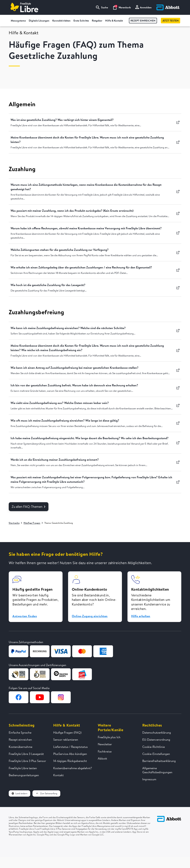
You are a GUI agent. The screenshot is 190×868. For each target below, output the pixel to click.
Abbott (102, 758)
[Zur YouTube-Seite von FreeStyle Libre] (40, 697)
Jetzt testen (171, 21)
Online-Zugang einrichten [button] (90, 616)
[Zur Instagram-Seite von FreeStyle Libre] (61, 697)
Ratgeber (97, 21)
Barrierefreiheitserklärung (159, 761)
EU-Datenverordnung (156, 740)
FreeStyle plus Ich (109, 737)
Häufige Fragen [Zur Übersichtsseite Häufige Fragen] (32, 523)
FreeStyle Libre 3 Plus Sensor (27, 761)
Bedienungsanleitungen (24, 775)
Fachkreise (105, 751)
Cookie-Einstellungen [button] (156, 754)
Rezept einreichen (143, 21)
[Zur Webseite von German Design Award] (19, 674)
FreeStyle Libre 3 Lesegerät (26, 754)
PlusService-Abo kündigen (70, 754)
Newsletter (105, 744)
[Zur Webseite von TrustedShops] (61, 674)
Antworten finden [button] (25, 616)
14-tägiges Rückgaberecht (70, 761)
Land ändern (19, 793)
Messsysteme (18, 21)
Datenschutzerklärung (157, 732)
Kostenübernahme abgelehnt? (73, 768)
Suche (102, 7)
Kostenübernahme (21, 747)
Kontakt (58, 775)
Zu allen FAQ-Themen (29, 507)
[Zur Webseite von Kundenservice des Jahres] (82, 674)
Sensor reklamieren (66, 740)
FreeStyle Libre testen (23, 768)
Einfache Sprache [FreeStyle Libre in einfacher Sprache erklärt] (20, 732)
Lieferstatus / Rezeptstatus (71, 747)
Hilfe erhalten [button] (141, 616)
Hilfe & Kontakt (114, 21)
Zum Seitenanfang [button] (46, 793)
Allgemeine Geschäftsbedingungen (157, 770)
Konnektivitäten (61, 21)
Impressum (149, 779)
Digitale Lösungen (39, 21)
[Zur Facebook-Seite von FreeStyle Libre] (19, 697)
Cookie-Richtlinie (154, 747)
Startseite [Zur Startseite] (14, 523)
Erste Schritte (81, 21)
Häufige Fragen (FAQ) (67, 732)
